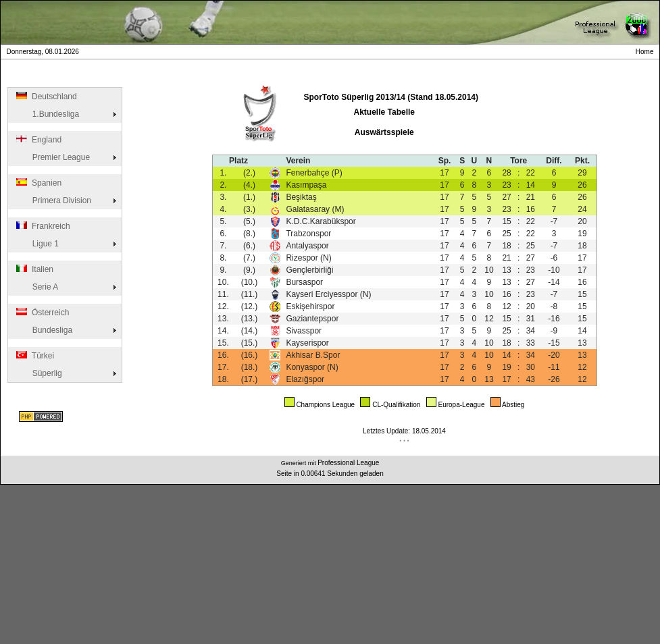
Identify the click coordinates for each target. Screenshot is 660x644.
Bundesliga (43, 330)
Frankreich (42, 226)
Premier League (52, 157)
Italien (34, 269)
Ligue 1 (36, 244)
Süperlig (38, 373)
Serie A (36, 287)
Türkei (34, 356)
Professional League (348, 463)
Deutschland (46, 97)
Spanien (38, 183)
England (38, 140)
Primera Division (53, 200)
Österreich (42, 313)
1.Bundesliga (47, 114)
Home (646, 52)
